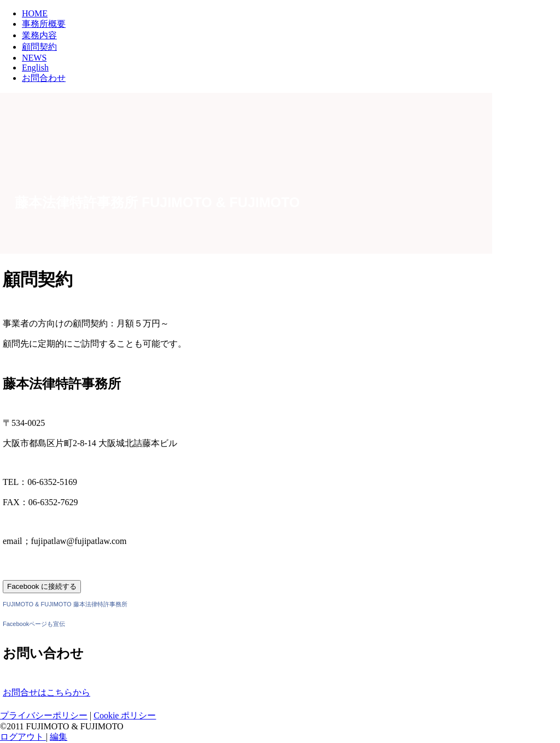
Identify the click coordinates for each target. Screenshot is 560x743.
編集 (59, 737)
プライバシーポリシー (44, 715)
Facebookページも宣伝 (34, 624)
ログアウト (23, 737)
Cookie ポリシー (125, 715)
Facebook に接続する (42, 586)
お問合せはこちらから (46, 692)
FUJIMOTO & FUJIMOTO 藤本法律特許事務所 (65, 604)
